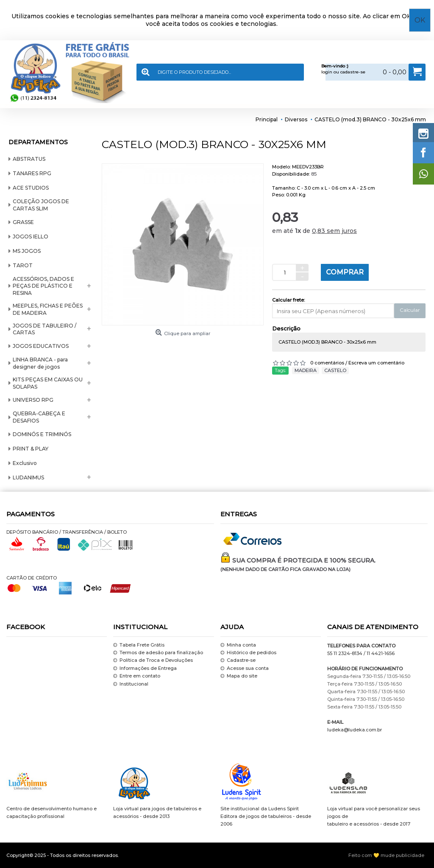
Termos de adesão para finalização (158, 653)
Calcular (410, 310)
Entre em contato (137, 676)
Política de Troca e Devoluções (153, 661)
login (327, 72)
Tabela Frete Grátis (139, 645)
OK (420, 20)
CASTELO (335, 370)
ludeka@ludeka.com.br (355, 730)
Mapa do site (239, 676)
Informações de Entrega (145, 668)
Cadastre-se (238, 661)
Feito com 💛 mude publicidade (386, 855)
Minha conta (238, 645)
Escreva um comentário (376, 363)
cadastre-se (353, 72)
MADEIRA (306, 370)
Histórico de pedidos (248, 653)
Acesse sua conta (245, 668)
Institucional (131, 684)
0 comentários (327, 363)
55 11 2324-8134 (345, 653)
